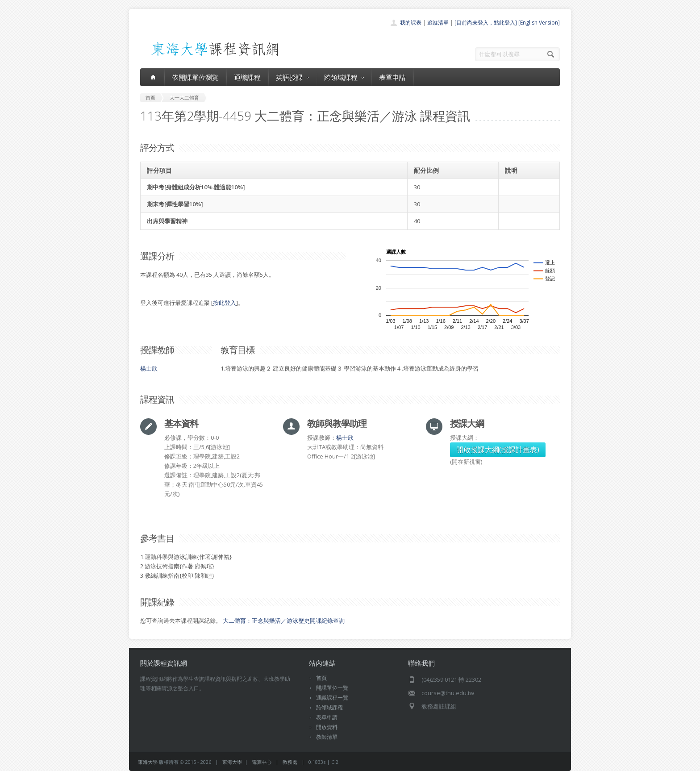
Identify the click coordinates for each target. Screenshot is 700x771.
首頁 (321, 678)
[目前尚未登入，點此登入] (486, 23)
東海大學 (148, 762)
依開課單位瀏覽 (195, 77)
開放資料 (327, 727)
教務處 (290, 762)
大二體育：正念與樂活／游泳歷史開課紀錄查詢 (284, 621)
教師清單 (327, 737)
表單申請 (392, 77)
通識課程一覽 (332, 698)
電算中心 (262, 762)
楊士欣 (149, 368)
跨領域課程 (344, 77)
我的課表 (411, 23)
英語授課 (292, 77)
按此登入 (225, 303)
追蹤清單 (438, 23)
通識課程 (247, 77)
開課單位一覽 (332, 688)
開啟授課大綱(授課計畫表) (498, 450)
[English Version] (539, 23)
